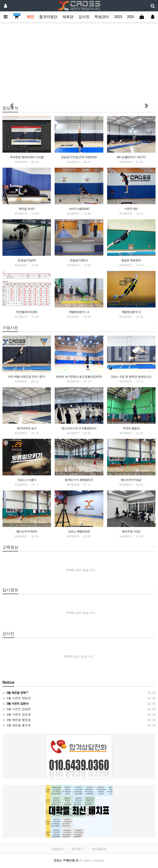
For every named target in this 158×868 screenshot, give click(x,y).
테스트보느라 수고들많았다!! (79, 428)
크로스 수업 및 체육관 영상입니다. (131, 376)
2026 (131, 17)
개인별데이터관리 (27, 312)
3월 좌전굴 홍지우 (17, 725)
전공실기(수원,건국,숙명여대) (79, 157)
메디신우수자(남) (131, 480)
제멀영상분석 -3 (79, 312)
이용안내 (57, 849)
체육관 (68, 17)
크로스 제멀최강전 (79, 531)
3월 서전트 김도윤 (17, 714)
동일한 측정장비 (131, 260)
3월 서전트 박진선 (17, 698)
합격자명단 (48, 17)
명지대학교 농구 (27, 428)
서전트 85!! (131, 209)
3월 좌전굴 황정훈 (17, 720)
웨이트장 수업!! (131, 531)
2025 (118, 17)
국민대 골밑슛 (131, 428)
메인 (31, 17)
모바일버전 (99, 849)
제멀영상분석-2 (131, 312)
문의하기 (78, 849)
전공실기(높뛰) (27, 260)
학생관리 (102, 17)
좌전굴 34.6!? (27, 209)
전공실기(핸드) (79, 260)
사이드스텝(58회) (79, 209)
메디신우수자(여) (27, 531)
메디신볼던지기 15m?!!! (131, 157)
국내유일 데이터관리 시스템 (27, 157)
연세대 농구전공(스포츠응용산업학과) (79, 376)
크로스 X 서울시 (27, 480)
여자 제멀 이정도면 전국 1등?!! (27, 376)
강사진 (84, 17)
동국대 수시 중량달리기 (79, 480)
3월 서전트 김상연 (17, 709)
